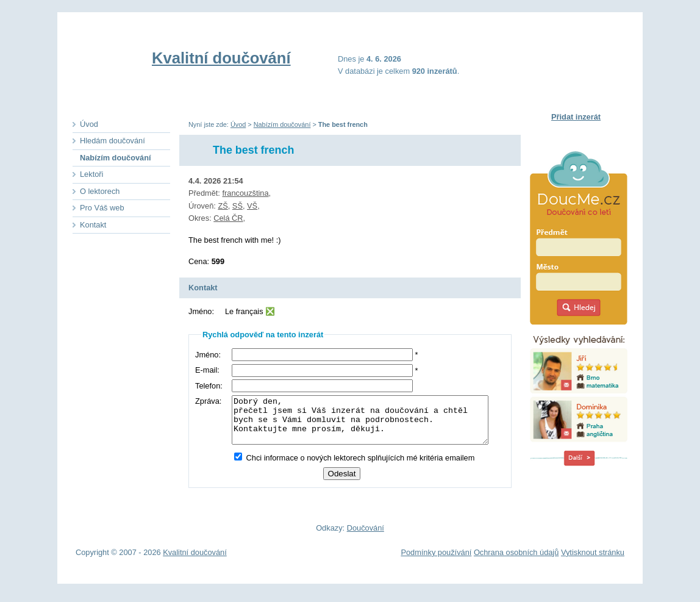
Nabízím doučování (282, 124)
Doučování (366, 534)
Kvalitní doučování (221, 58)
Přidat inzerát (576, 117)
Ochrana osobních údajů (516, 558)
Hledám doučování (112, 141)
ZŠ (223, 206)
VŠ (252, 206)
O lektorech (100, 191)
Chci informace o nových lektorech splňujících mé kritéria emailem (351, 467)
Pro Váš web (102, 208)
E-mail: (207, 370)
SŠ (237, 206)
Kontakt (93, 225)
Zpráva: (208, 401)
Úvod (238, 124)
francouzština (245, 193)
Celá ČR (228, 218)
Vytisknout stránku (593, 558)
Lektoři (91, 174)
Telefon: (209, 386)
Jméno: (208, 355)
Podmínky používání (436, 558)
